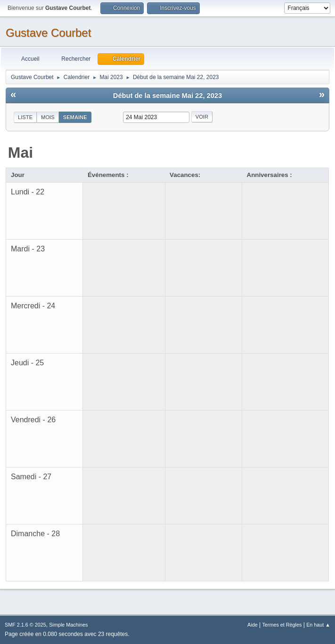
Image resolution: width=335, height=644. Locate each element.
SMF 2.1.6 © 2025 (25, 625)
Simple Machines (68, 625)
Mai (20, 153)
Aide (253, 625)
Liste (25, 117)
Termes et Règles (282, 625)
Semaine (75, 117)
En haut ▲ (318, 625)
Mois (48, 117)
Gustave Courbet (48, 33)
